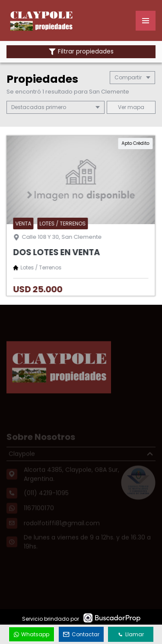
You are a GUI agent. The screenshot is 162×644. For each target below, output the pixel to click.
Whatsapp (32, 634)
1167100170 (39, 514)
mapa (131, 107)
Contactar (81, 634)
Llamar (131, 634)
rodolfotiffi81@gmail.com (62, 529)
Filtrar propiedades (81, 52)
